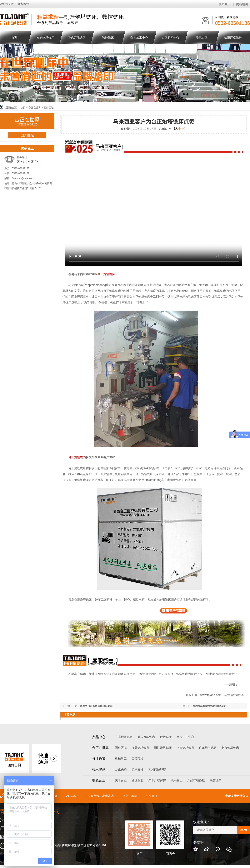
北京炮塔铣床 (230, 748)
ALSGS (71, 796)
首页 (23, 108)
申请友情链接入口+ (237, 796)
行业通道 (99, 759)
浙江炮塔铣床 (163, 748)
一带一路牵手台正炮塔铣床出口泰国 (92, 706)
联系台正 (225, 4)
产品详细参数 (196, 780)
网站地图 (242, 4)
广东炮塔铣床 (208, 748)
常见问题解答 (157, 769)
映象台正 (99, 780)
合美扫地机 (130, 796)
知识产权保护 (233, 38)
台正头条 (121, 769)
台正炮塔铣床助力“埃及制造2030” (207, 706)
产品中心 (99, 737)
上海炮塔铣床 (185, 748)
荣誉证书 (216, 780)
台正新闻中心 (170, 38)
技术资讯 (99, 770)
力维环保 (152, 796)
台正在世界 (35, 108)
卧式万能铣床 (77, 38)
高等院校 (137, 759)
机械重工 (121, 759)
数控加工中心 (139, 38)
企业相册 (137, 780)
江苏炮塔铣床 (140, 748)
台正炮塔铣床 (106, 274)
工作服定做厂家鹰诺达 (99, 796)
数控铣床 (108, 38)
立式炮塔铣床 (45, 38)
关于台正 (121, 780)
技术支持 (137, 769)
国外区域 (49, 108)
